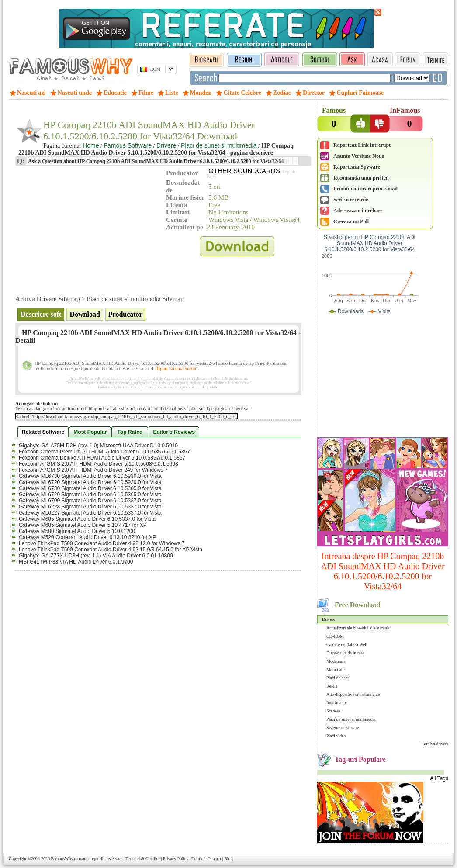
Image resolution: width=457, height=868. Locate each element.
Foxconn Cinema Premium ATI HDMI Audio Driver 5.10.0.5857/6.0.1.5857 (104, 452)
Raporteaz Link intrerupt (362, 145)
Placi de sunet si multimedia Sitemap (135, 299)
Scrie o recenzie (351, 200)
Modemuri (336, 661)
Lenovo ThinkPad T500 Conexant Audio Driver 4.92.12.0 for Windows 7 (102, 543)
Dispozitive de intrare (345, 653)
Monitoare (336, 669)
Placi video (336, 736)
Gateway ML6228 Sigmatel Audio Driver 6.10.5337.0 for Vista (90, 507)
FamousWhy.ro (64, 859)
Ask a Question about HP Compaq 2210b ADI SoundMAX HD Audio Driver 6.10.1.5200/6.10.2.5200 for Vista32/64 (155, 161)
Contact (214, 859)
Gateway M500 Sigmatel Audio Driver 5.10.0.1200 (77, 531)
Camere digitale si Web (347, 645)
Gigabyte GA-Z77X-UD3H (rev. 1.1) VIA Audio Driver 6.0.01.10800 (96, 556)
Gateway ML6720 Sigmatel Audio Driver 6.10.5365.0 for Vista (90, 495)
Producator (125, 314)
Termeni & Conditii (143, 859)
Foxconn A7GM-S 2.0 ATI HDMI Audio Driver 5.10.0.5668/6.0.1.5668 (99, 464)
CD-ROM (335, 636)
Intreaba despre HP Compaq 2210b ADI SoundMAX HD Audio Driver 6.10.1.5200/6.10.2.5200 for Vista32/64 (383, 571)
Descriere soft (41, 314)
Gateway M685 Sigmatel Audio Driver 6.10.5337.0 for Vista (87, 519)
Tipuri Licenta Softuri (177, 368)
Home (91, 145)
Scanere (333, 711)
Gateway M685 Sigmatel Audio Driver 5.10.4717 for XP (83, 525)
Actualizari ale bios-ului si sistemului (359, 628)
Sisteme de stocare (343, 728)
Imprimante (337, 703)
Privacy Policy (176, 859)
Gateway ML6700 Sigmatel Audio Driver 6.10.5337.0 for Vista (90, 501)
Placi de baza (338, 678)
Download (85, 314)
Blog (228, 859)
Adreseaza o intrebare (358, 211)
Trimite (198, 859)
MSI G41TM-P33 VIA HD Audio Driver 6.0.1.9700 (76, 562)
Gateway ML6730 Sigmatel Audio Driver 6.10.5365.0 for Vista (90, 488)
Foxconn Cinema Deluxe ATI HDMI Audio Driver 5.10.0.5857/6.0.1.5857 (102, 458)
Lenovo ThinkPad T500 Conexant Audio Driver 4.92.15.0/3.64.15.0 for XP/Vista (111, 550)
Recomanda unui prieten (361, 178)
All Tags (439, 778)
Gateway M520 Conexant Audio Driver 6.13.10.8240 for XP (87, 537)
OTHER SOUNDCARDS (244, 171)
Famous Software (128, 145)
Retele (332, 686)
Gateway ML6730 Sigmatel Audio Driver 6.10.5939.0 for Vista (90, 476)
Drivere (329, 619)
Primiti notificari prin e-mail (365, 189)
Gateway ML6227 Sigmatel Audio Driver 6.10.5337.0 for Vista (90, 513)
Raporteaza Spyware (357, 167)
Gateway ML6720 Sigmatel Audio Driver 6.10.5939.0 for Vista (90, 482)
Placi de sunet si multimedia (351, 719)
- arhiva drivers (435, 744)
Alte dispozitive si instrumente (353, 694)
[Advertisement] (383, 378)
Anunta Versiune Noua (359, 156)
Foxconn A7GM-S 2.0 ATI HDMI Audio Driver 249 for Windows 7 (93, 470)
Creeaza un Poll (351, 221)
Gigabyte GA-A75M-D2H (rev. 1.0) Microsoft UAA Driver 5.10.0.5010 (98, 446)
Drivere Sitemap (58, 299)
